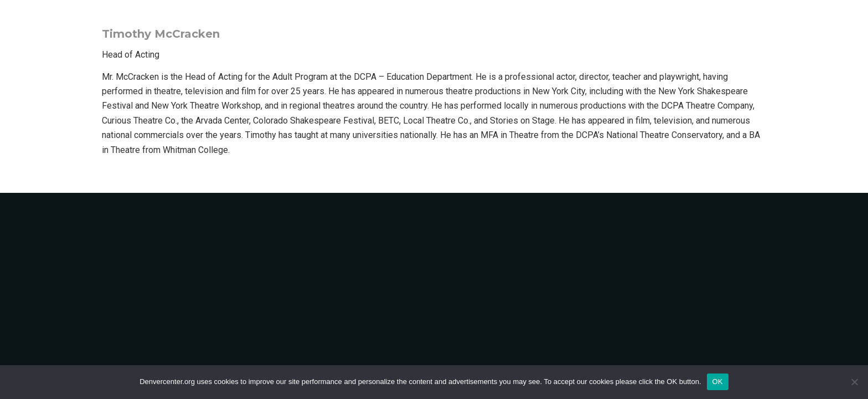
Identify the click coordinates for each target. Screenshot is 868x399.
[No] (854, 382)
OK (718, 382)
